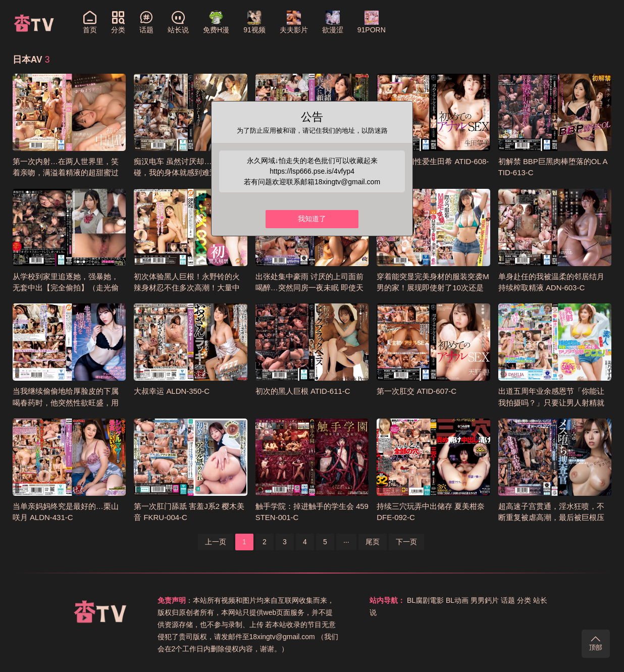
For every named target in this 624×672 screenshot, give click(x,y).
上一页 (216, 542)
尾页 (373, 542)
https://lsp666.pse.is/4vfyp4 (312, 171)
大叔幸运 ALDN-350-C (172, 391)
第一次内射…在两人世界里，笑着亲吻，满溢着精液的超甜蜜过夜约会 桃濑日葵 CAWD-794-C (66, 173)
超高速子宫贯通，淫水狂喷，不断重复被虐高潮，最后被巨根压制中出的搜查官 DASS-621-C (551, 518)
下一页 (406, 542)
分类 (524, 600)
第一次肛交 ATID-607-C (417, 391)
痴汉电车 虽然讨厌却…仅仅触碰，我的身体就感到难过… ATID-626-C (190, 173)
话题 (508, 600)
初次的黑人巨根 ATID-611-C (303, 391)
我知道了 (312, 219)
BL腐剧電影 (425, 600)
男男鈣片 (485, 600)
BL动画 (457, 600)
